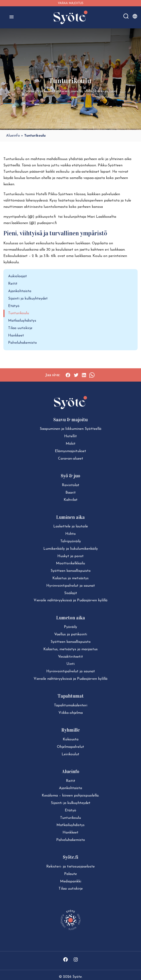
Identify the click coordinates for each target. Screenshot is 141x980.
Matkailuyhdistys (22, 321)
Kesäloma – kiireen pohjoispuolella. (70, 796)
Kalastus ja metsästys (70, 578)
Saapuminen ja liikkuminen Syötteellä (70, 429)
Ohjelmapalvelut (70, 747)
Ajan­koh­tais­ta (70, 788)
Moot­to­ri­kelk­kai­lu (70, 563)
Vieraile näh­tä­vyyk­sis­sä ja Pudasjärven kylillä (70, 600)
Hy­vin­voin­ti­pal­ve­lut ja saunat (71, 586)
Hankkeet (16, 336)
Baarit (71, 493)
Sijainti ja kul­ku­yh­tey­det (71, 803)
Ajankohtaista (20, 291)
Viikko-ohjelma (71, 713)
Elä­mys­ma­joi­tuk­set (70, 451)
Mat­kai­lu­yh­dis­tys (70, 825)
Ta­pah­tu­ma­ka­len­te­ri (71, 705)
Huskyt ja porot (70, 556)
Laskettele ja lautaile (71, 527)
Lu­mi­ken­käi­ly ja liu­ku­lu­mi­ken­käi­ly (71, 549)
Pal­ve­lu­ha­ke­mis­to (71, 840)
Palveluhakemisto (22, 343)
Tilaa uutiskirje (20, 328)
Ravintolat (71, 485)
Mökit (71, 444)
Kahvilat (71, 500)
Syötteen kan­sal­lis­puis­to (71, 571)
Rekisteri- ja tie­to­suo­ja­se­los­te (70, 867)
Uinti (70, 664)
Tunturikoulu (19, 313)
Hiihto (70, 534)
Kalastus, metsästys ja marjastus (70, 649)
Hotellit (70, 436)
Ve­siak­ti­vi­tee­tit (70, 657)
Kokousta (71, 740)
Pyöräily (70, 627)
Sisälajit (71, 593)
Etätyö (14, 306)
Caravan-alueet (71, 459)
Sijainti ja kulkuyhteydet (28, 299)
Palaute (70, 874)
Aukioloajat (18, 276)
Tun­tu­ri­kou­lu (70, 818)
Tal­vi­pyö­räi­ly (71, 541)
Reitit (13, 284)
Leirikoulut (70, 754)
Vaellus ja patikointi (71, 634)
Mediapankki (71, 882)
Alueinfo (13, 136)
